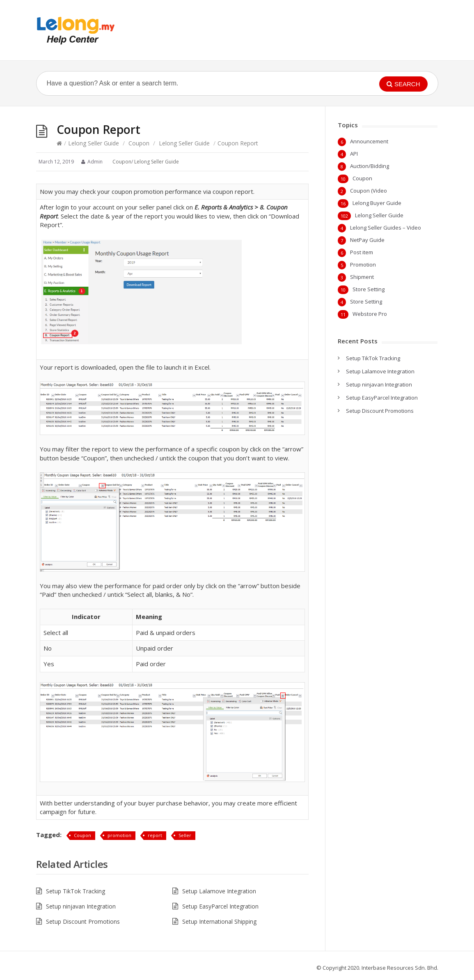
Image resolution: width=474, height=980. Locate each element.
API (354, 154)
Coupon (139, 143)
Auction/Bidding (370, 166)
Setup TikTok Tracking (76, 891)
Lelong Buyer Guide (377, 203)
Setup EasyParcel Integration (220, 906)
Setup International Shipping (219, 921)
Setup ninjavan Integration (81, 906)
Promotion (363, 265)
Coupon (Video (369, 191)
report (155, 835)
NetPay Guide (367, 240)
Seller (185, 835)
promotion (119, 835)
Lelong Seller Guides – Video (386, 228)
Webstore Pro (370, 314)
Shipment (362, 277)
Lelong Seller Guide (94, 143)
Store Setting (369, 289)
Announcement (369, 141)
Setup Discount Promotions (83, 921)
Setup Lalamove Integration (219, 891)
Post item (362, 252)
